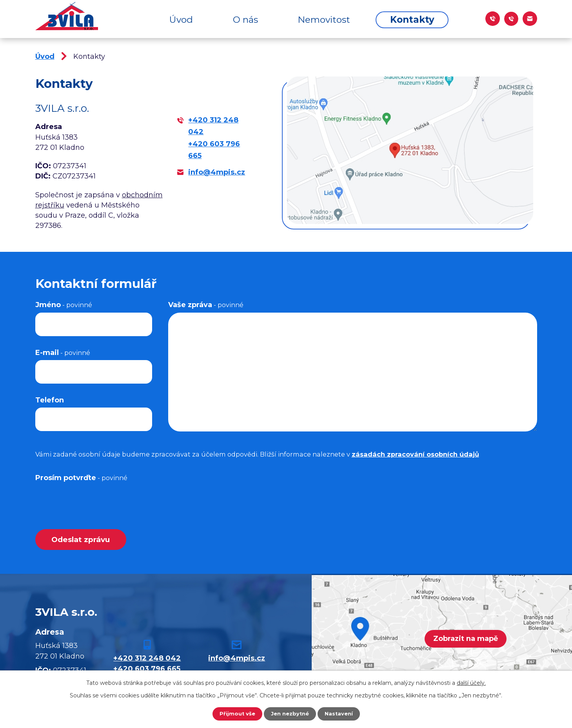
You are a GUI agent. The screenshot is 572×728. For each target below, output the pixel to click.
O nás (245, 20)
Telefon (50, 400)
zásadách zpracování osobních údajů (415, 454)
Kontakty (412, 20)
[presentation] (95, 500)
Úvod (181, 20)
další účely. (471, 682)
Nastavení (341, 713)
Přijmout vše (235, 713)
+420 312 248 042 (147, 659)
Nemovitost (324, 20)
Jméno (64, 305)
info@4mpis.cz (217, 172)
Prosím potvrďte (81, 478)
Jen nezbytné (290, 713)
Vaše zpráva (206, 305)
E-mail (63, 353)
